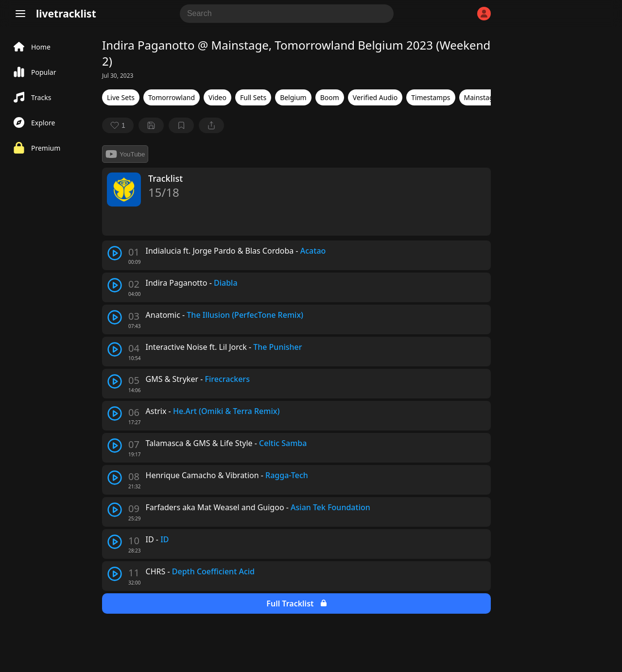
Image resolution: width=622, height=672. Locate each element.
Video (217, 97)
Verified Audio (375, 97)
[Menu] (20, 14)
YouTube (125, 154)
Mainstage (481, 97)
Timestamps (431, 97)
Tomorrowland (172, 97)
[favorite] (118, 125)
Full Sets (253, 97)
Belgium (293, 97)
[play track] (115, 253)
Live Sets (121, 97)
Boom (330, 97)
